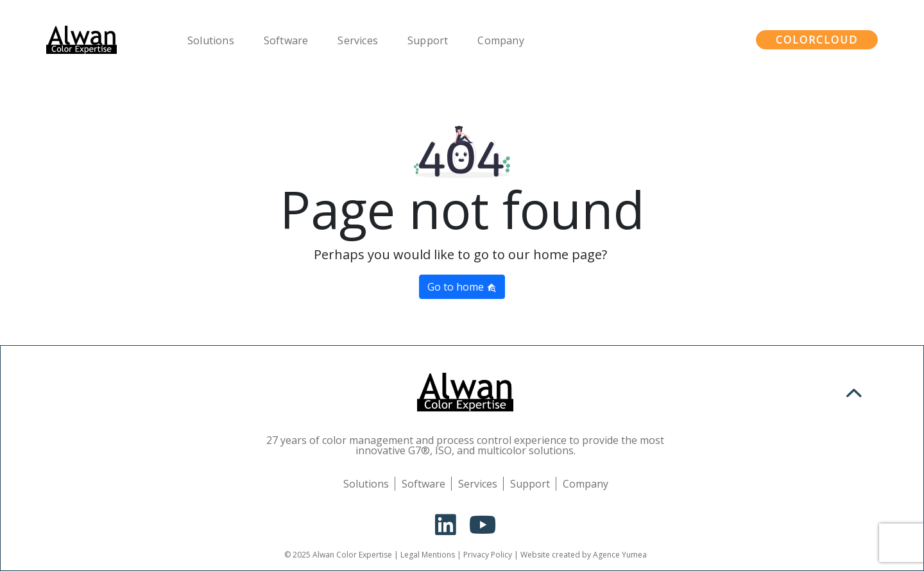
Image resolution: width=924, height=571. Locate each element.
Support (430, 40)
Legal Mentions (428, 555)
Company (502, 40)
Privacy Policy (488, 555)
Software (288, 40)
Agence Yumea (620, 555)
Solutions (213, 40)
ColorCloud (817, 40)
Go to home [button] (462, 287)
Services (360, 40)
